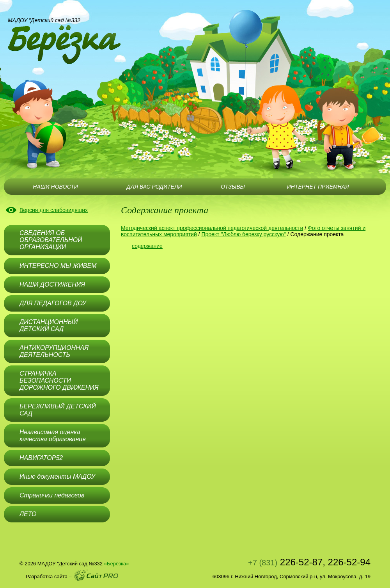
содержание (147, 246)
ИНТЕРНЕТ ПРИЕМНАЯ (318, 187)
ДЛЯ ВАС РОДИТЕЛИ (154, 187)
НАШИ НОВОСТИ (55, 187)
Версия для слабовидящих (54, 210)
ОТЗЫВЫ (233, 187)
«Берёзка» (117, 564)
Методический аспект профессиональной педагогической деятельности (212, 228)
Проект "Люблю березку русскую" (243, 234)
